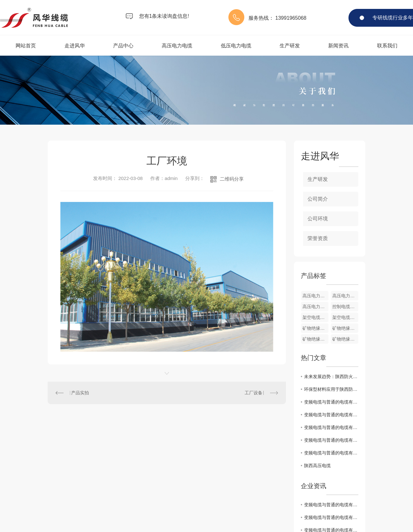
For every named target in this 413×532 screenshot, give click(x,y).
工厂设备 (254, 393)
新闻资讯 (338, 46)
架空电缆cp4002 (315, 317)
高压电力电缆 (177, 46)
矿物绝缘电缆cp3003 (315, 339)
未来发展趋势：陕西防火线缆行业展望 (331, 377)
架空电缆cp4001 (345, 317)
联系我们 (387, 46)
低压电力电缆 (236, 46)
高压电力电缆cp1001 (315, 307)
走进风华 (75, 46)
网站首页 (26, 46)
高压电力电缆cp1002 (345, 296)
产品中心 (123, 46)
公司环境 (318, 219)
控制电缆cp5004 (345, 307)
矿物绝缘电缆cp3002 (345, 339)
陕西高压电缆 (317, 466)
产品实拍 (80, 393)
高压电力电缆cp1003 (315, 296)
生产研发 (290, 46)
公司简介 (318, 199)
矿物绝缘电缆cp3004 (345, 328)
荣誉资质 (318, 238)
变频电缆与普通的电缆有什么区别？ (331, 402)
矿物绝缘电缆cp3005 (315, 328)
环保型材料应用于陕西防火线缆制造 (331, 389)
